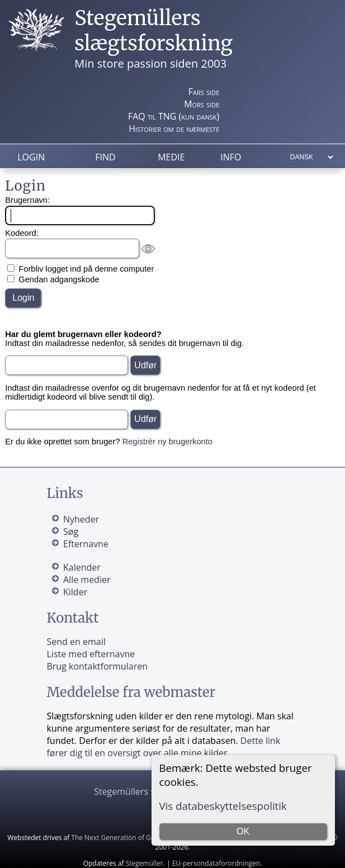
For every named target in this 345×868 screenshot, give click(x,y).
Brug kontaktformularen (97, 666)
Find (105, 157)
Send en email (76, 642)
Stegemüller (145, 863)
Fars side (204, 92)
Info (231, 157)
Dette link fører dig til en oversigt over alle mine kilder (163, 747)
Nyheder (81, 519)
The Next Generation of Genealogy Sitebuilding (144, 838)
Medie (171, 157)
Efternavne (86, 544)
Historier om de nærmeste (174, 129)
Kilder (75, 592)
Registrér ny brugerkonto (167, 442)
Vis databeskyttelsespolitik (223, 806)
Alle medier (87, 580)
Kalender (82, 567)
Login (31, 157)
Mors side (202, 104)
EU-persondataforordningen (216, 863)
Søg (71, 532)
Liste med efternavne (91, 654)
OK (243, 831)
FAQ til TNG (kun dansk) (174, 116)
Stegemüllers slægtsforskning (153, 31)
